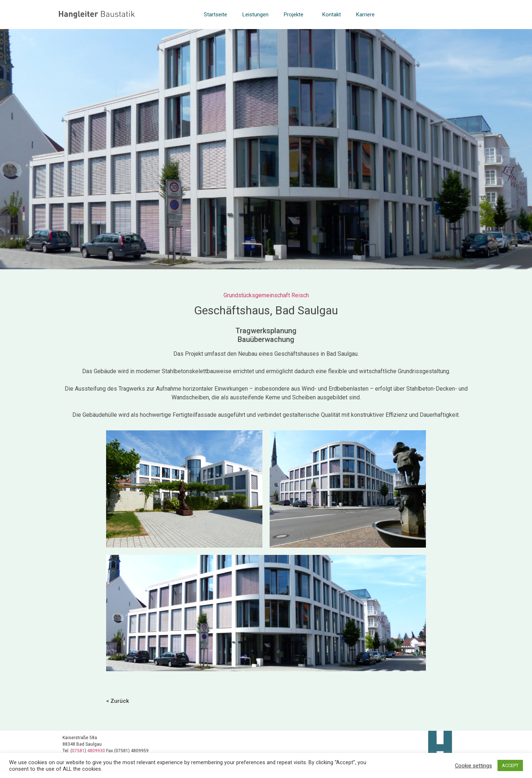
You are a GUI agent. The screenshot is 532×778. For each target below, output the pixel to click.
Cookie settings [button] (473, 766)
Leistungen (255, 15)
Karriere (365, 15)
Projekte (295, 15)
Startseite (215, 15)
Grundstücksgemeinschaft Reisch (266, 295)
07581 (78, 751)
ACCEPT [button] (510, 765)
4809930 (97, 751)
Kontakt (332, 15)
